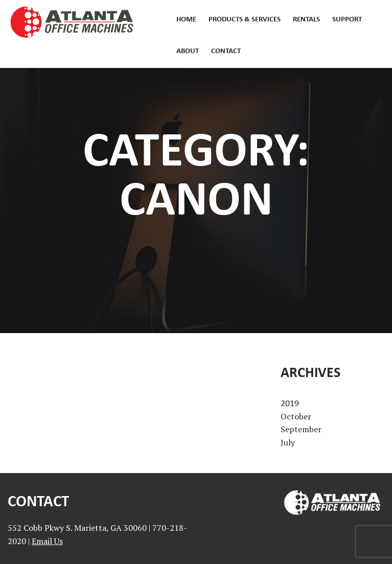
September (301, 429)
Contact (226, 50)
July (288, 442)
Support (347, 19)
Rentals (306, 19)
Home (186, 19)
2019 (290, 403)
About (188, 50)
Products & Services (245, 19)
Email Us (47, 541)
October (296, 416)
